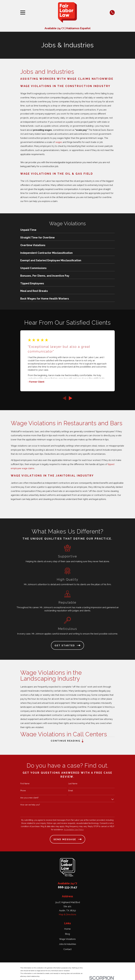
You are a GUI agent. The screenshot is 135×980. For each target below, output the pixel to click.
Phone (23, 791)
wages (59, 142)
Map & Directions (67, 915)
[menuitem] (68, 231)
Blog (67, 934)
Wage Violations (67, 939)
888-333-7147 (67, 887)
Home (67, 929)
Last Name (73, 784)
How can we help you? (30, 805)
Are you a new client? (29, 798)
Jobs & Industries (67, 944)
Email (71, 791)
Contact (67, 949)
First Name (25, 784)
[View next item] (71, 398)
